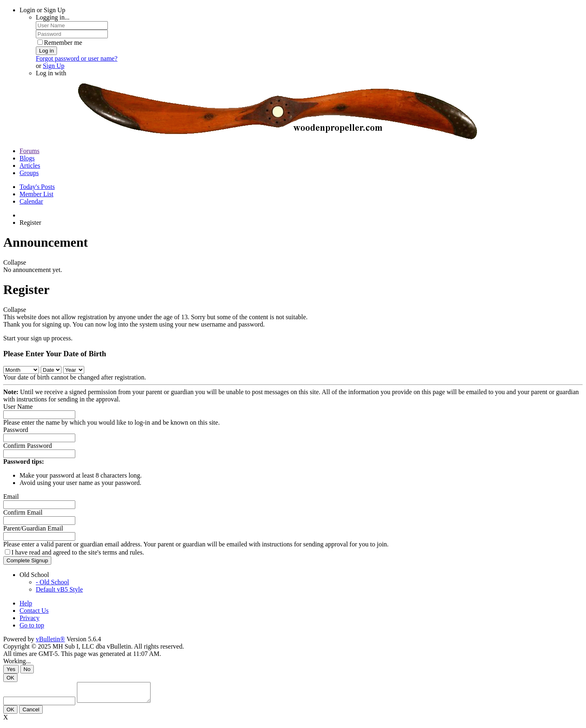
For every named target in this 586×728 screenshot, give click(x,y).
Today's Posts (37, 187)
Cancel (31, 713)
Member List (36, 194)
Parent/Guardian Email (33, 528)
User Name (18, 407)
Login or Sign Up (42, 10)
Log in (46, 51)
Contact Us (34, 611)
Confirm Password (28, 446)
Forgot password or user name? (77, 58)
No (27, 669)
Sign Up (54, 66)
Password (16, 430)
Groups (29, 173)
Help (26, 603)
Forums (30, 151)
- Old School (52, 582)
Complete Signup (27, 560)
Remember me (60, 43)
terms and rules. (123, 552)
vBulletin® (50, 639)
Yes (11, 669)
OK (10, 678)
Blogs (27, 158)
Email (11, 497)
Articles (30, 166)
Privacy (30, 618)
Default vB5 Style (59, 589)
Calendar (31, 201)
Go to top (32, 625)
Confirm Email (23, 512)
